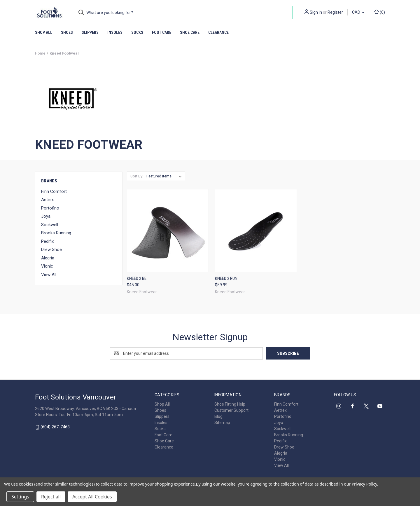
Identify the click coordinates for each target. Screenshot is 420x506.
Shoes (67, 32)
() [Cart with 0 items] (380, 12)
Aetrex (47, 200)
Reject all (51, 497)
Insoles (115, 32)
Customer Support (231, 410)
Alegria (48, 258)
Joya (46, 216)
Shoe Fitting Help (230, 404)
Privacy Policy (364, 484)
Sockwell (50, 225)
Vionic (47, 266)
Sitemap (222, 423)
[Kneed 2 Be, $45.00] (168, 231)
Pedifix (47, 241)
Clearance (218, 32)
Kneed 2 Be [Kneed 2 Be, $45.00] (137, 278)
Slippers (90, 32)
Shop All (44, 32)
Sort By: (137, 176)
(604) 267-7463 (55, 427)
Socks (137, 32)
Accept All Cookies (92, 497)
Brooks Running (56, 233)
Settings (20, 497)
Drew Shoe (51, 249)
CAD (358, 12)
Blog (218, 416)
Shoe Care (190, 32)
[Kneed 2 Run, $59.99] (256, 231)
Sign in (316, 12)
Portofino (50, 208)
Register (335, 12)
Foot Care (162, 32)
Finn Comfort (54, 191)
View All (49, 275)
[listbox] (165, 176)
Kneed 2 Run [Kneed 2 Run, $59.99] (226, 278)
